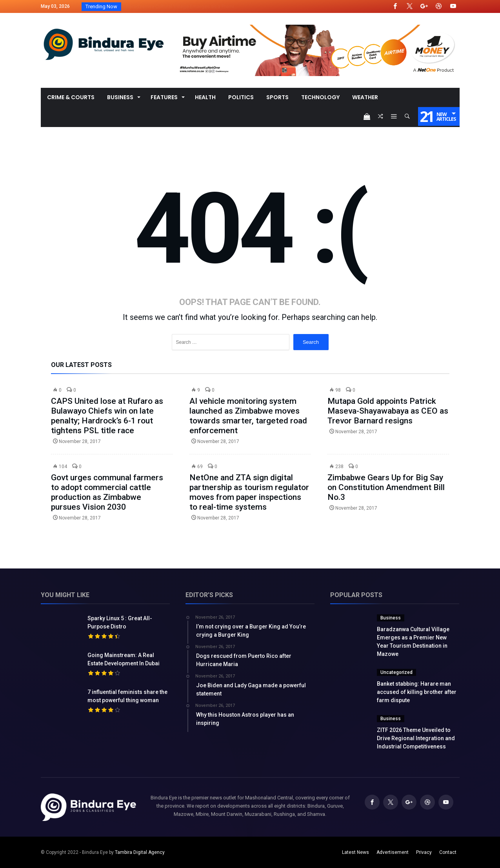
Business (391, 618)
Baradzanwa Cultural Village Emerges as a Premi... (180, 6)
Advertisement (393, 852)
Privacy (424, 852)
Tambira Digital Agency (140, 852)
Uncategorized (396, 672)
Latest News (355, 852)
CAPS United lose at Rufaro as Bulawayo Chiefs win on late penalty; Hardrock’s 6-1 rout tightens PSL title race (107, 416)
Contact (448, 852)
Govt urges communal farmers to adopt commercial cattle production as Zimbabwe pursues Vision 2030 (107, 492)
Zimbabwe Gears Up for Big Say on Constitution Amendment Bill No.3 (386, 487)
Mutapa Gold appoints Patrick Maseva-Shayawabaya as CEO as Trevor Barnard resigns (388, 411)
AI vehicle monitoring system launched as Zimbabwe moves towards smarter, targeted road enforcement (248, 416)
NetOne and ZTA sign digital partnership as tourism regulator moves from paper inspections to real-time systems (249, 492)
